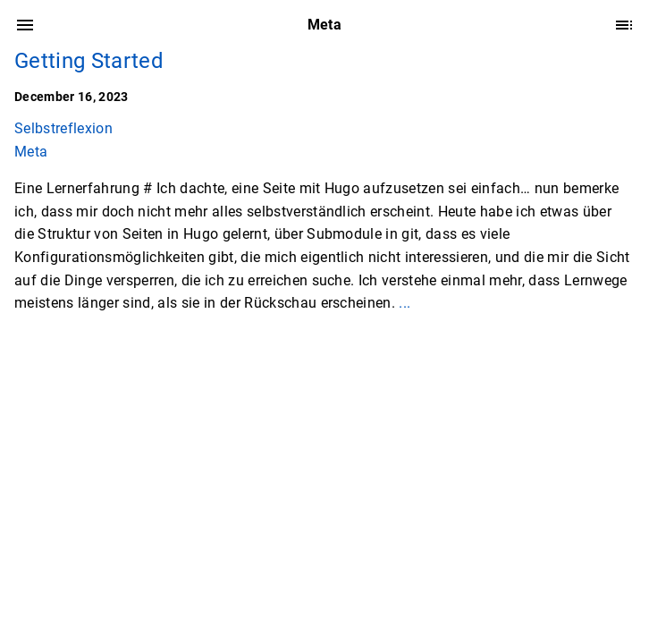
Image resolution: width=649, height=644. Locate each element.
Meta (31, 152)
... (405, 303)
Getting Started (89, 61)
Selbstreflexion (63, 128)
